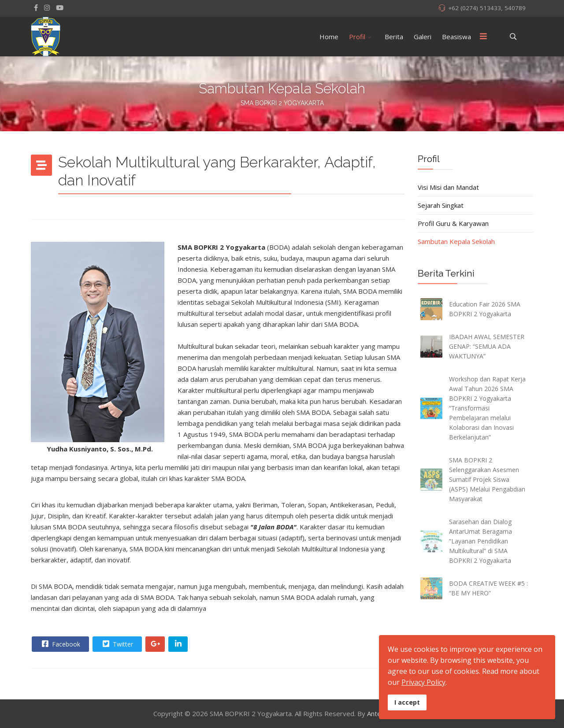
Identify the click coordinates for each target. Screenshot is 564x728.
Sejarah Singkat (441, 205)
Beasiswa (456, 37)
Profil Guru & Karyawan (453, 223)
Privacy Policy (423, 682)
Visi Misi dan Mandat (448, 187)
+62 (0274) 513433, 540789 (487, 8)
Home (329, 37)
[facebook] (36, 7)
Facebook (60, 644)
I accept (407, 702)
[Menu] (483, 37)
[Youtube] (60, 7)
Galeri (423, 37)
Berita (394, 37)
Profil (357, 37)
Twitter (117, 644)
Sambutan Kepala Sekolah (456, 241)
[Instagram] (47, 7)
